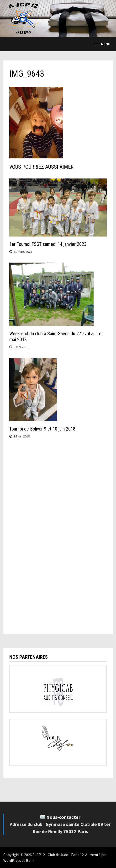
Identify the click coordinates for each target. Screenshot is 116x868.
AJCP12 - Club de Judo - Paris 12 (58, 855)
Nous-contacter (63, 817)
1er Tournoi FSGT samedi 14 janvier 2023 (48, 244)
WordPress (12, 860)
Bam (30, 860)
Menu (103, 44)
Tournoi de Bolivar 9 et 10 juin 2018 (42, 429)
